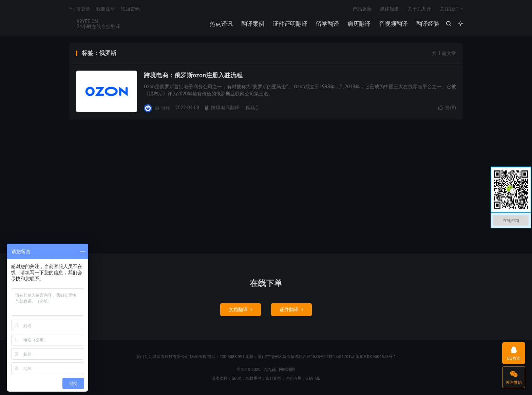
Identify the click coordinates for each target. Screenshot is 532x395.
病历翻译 (359, 24)
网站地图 (287, 370)
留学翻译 (327, 24)
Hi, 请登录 (80, 9)
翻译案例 (253, 24)
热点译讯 (221, 24)
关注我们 (449, 9)
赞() (447, 108)
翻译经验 (428, 24)
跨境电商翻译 (222, 108)
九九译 (270, 370)
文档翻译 (241, 309)
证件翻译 (291, 309)
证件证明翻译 (290, 24)
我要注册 (106, 9)
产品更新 (362, 9)
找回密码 (130, 9)
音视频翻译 (393, 24)
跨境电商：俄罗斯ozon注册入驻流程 (193, 75)
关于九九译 (419, 9)
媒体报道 (389, 9)
